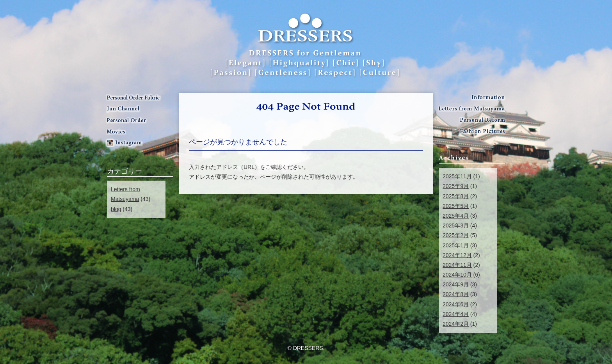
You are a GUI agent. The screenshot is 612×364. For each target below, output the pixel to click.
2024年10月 (457, 275)
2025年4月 (456, 216)
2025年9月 (456, 186)
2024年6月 (456, 304)
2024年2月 (456, 324)
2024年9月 (456, 284)
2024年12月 (457, 255)
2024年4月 (456, 314)
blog (116, 209)
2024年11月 (457, 265)
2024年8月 (456, 294)
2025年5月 (456, 206)
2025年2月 (456, 235)
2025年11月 (457, 176)
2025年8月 (456, 196)
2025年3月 (456, 226)
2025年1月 (456, 245)
